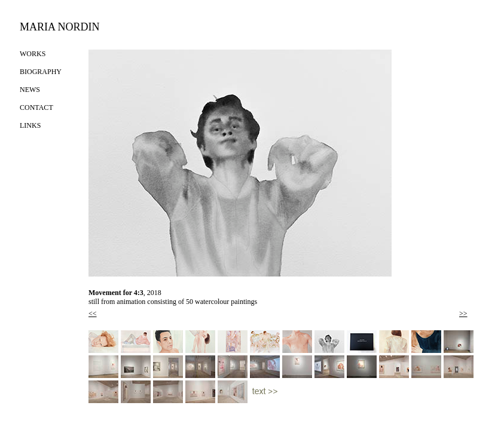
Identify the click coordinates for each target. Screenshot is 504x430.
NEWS (30, 90)
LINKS (30, 125)
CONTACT (36, 107)
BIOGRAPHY (41, 72)
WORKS (33, 54)
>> (463, 314)
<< (93, 314)
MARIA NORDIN (60, 27)
